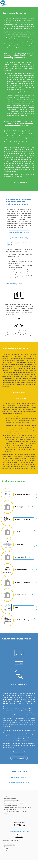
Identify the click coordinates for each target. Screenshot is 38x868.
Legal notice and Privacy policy (19, 836)
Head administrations (19, 758)
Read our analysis (19, 183)
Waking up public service (10, 809)
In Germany (7, 847)
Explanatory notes (19, 685)
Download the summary (19, 393)
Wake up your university (19, 782)
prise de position (12, 114)
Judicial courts (19, 753)
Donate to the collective (19, 819)
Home (6, 796)
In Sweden (7, 843)
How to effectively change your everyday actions (16, 811)
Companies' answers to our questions (14, 804)
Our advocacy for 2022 (10, 798)
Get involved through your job (12, 800)
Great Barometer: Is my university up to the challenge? (18, 808)
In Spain (6, 849)
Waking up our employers (19, 777)
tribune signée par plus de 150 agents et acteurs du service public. (20, 98)
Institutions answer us (19, 237)
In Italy (6, 851)
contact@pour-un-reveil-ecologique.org (19, 832)
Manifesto (7, 815)
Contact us (19, 663)
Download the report (19, 398)
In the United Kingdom (10, 845)
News (6, 813)
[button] (34, 3)
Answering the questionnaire (19, 232)
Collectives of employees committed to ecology (16, 802)
